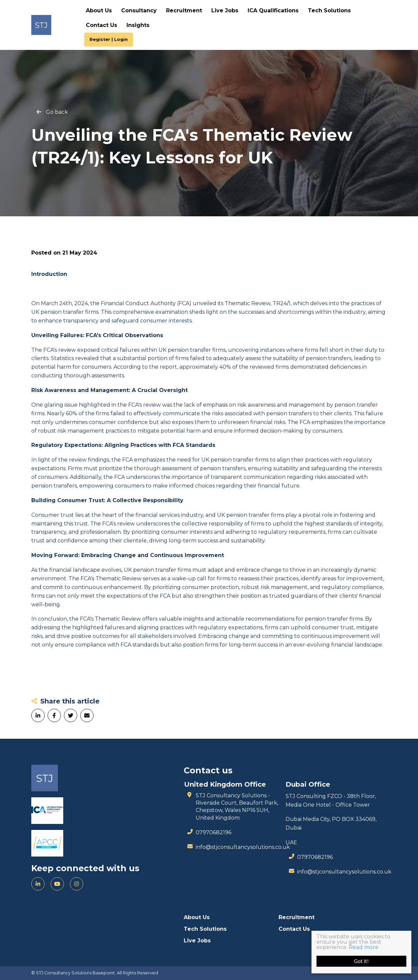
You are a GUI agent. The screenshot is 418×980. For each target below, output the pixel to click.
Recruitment (184, 10)
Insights (138, 25)
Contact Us (102, 25)
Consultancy (139, 10)
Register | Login (109, 39)
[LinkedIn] (38, 884)
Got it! (361, 961)
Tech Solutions (329, 10)
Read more (364, 947)
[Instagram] (77, 884)
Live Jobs (225, 10)
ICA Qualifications (273, 10)
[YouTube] (57, 884)
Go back (57, 112)
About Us (99, 10)
